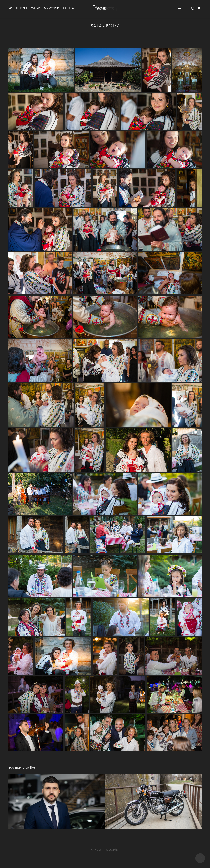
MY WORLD (52, 8)
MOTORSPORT (18, 8)
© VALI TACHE (105, 850)
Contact (70, 8)
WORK (36, 8)
